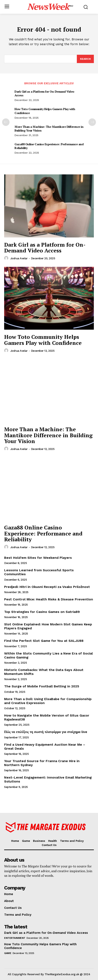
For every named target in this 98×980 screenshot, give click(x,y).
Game (8, 953)
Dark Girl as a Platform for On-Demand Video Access (44, 93)
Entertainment (15, 938)
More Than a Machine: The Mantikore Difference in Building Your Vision (49, 129)
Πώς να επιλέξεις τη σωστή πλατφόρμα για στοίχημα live (46, 732)
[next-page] (92, 122)
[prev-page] (6, 122)
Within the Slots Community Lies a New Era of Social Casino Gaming (48, 655)
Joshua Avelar (19, 258)
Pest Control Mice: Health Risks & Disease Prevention (49, 599)
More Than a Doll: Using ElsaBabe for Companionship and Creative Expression (48, 701)
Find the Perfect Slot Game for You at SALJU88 (44, 641)
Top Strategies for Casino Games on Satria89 (42, 612)
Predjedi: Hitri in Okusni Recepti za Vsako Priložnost (47, 587)
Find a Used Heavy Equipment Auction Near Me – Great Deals (45, 746)
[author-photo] (7, 258)
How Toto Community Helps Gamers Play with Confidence (45, 111)
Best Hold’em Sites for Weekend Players (38, 558)
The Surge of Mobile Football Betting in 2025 (42, 686)
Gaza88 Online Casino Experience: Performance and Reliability (49, 146)
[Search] (85, 59)
